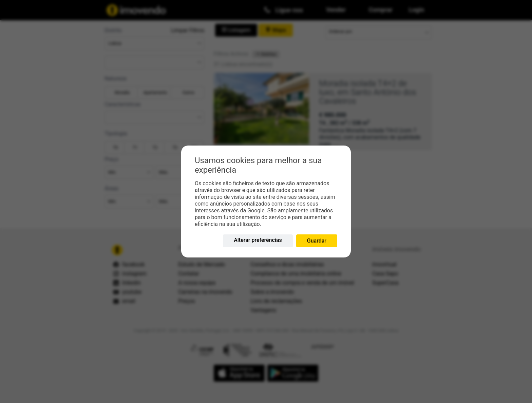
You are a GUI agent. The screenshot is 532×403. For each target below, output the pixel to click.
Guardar (317, 241)
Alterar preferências (258, 240)
